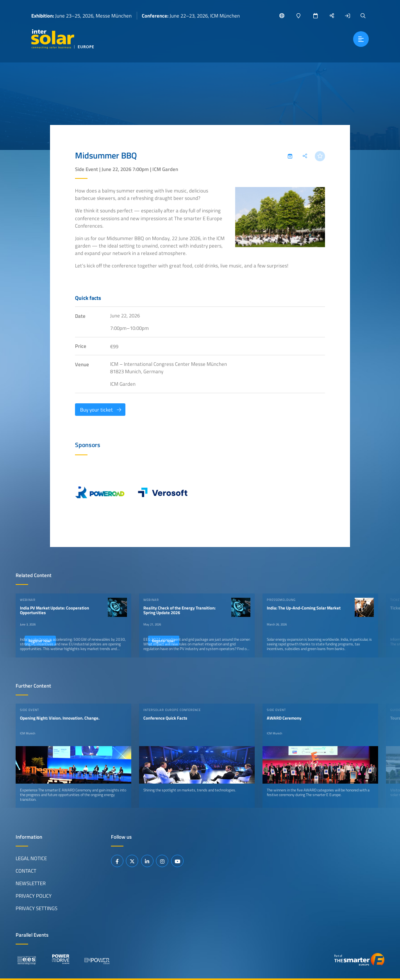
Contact (26, 871)
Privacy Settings (37, 908)
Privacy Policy (34, 896)
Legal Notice (31, 858)
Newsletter (31, 883)
